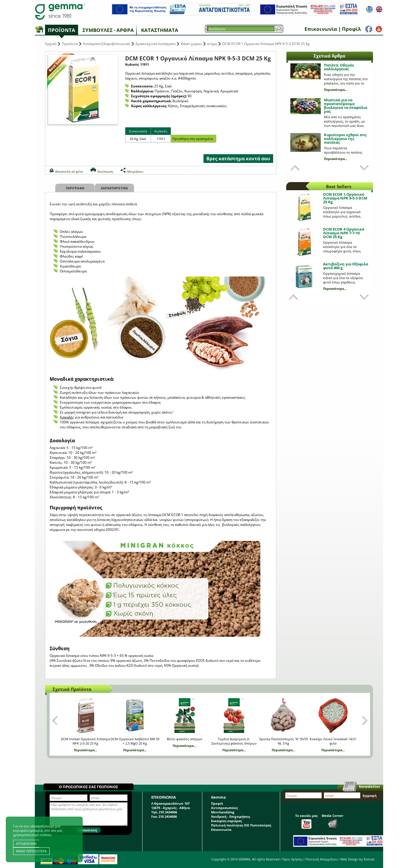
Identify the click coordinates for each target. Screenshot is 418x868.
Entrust (369, 859)
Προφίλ (351, 29)
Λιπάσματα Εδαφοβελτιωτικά (107, 44)
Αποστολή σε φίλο (69, 171)
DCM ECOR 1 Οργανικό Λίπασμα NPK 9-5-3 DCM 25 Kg (345, 198)
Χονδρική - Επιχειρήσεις (230, 816)
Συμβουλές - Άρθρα (108, 30)
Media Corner (333, 821)
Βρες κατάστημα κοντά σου (238, 159)
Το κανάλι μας (306, 821)
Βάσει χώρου (191, 44)
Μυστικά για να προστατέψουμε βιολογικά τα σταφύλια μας (346, 106)
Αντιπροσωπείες (224, 808)
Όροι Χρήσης (292, 859)
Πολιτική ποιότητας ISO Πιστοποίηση (241, 825)
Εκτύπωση (105, 171)
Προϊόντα (62, 30)
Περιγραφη (75, 188)
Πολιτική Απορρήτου (321, 859)
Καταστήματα (160, 30)
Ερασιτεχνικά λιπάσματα (155, 44)
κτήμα (212, 44)
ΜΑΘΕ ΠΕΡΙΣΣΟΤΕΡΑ (31, 851)
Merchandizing (223, 812)
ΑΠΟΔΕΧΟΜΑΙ (26, 843)
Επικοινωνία (321, 29)
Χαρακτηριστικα (114, 188)
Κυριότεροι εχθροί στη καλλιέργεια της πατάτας (345, 139)
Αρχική (51, 44)
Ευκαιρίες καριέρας (226, 821)
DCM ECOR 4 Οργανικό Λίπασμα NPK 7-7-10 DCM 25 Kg (344, 233)
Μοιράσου (135, 171)
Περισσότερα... (336, 90)
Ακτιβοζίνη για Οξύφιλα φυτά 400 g (346, 266)
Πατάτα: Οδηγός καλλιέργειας (339, 67)
